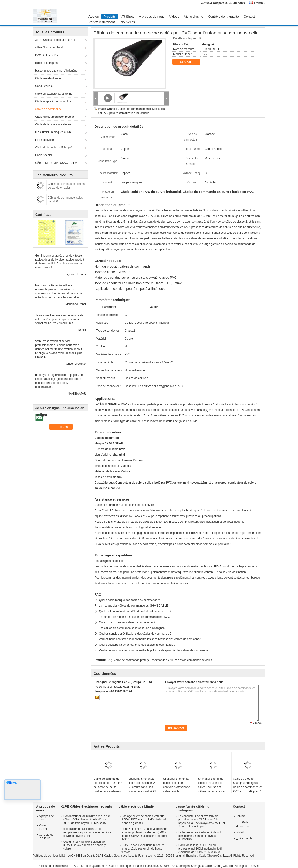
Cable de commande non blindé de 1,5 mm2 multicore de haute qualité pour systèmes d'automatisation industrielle (108, 789)
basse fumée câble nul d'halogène (56, 71)
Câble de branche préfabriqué (54, 148)
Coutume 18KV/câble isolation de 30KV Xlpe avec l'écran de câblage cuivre (85, 845)
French (260, 3)
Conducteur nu (44, 86)
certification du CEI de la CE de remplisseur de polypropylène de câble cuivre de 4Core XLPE (87, 832)
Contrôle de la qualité (223, 17)
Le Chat (189, 62)
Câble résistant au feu (49, 78)
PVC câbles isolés (46, 55)
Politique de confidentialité (49, 856)
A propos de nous (152, 17)
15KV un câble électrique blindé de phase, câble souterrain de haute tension (143, 849)
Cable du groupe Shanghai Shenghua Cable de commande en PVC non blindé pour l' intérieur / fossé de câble (248, 789)
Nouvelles (128, 22)
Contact (249, 17)
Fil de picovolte (44, 140)
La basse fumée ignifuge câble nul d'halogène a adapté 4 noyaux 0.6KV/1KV (200, 836)
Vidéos (174, 17)
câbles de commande (48, 109)
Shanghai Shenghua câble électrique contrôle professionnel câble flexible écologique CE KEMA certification (177, 789)
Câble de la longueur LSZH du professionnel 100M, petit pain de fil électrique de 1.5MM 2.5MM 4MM (200, 849)
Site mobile (244, 838)
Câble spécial (44, 155)
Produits (110, 17)
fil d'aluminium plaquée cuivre (53, 132)
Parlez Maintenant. (102, 22)
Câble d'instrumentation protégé (55, 117)
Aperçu (94, 17)
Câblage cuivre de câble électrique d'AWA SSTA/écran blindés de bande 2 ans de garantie (144, 820)
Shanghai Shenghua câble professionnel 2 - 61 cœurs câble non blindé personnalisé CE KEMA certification (143, 787)
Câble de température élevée (53, 124)
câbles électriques (46, 63)
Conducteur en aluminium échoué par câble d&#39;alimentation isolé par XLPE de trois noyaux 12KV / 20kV (87, 820)
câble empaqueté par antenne (54, 94)
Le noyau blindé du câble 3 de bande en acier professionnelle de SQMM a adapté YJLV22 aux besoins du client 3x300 (144, 834)
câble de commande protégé (132, 660)
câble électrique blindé (49, 48)
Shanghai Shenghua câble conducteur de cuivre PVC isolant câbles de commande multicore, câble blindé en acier (212, 789)
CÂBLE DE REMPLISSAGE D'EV (56, 163)
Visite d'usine (194, 17)
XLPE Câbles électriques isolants (56, 40)
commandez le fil (162, 660)
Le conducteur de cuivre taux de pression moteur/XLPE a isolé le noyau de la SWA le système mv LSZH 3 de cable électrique (202, 821)
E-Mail (240, 832)
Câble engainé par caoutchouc (54, 101)
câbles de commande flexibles (193, 660)
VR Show (127, 17)
